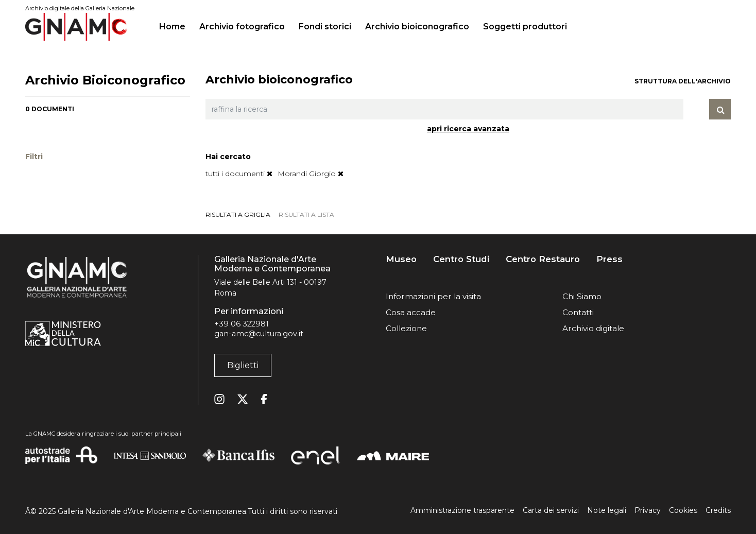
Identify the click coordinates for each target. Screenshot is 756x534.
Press (609, 259)
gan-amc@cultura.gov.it (259, 334)
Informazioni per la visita (433, 296)
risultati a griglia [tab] (238, 214)
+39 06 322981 (242, 324)
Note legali (607, 510)
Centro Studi (461, 259)
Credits (718, 510)
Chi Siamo (582, 296)
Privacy (648, 510)
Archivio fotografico (242, 27)
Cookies (683, 510)
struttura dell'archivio (683, 81)
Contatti (578, 312)
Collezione (406, 328)
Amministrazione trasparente (462, 510)
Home (176, 25)
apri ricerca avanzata (468, 129)
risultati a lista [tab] (306, 214)
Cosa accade (411, 312)
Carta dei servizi (551, 510)
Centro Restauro (543, 259)
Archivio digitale (593, 328)
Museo (401, 259)
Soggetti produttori (525, 27)
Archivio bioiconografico (417, 27)
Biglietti (243, 365)
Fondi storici (325, 27)
